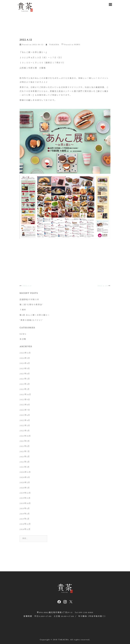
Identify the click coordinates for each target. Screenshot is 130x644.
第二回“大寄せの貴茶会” (31, 305)
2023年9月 (25, 369)
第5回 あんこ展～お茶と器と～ (35, 315)
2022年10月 (25, 395)
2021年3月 (25, 467)
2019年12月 (25, 493)
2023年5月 (25, 379)
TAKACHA (54, 45)
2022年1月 (25, 431)
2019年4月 (25, 509)
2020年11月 (25, 472)
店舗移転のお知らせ (29, 300)
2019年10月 (25, 503)
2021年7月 (25, 452)
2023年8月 (25, 374)
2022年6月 (25, 415)
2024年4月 (25, 363)
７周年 (23, 310)
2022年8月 (25, 405)
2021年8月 (25, 446)
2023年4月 (25, 384)
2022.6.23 (103, 286)
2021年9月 (25, 441)
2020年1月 (25, 488)
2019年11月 (25, 498)
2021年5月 (25, 457)
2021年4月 (25, 462)
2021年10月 (25, 436)
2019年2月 (25, 514)
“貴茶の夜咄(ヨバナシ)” (31, 320)
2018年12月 (25, 524)
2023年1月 (25, 389)
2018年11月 (25, 529)
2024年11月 (25, 353)
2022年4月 (25, 420)
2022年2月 (25, 426)
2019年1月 (25, 519)
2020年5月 (25, 477)
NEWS (77, 45)
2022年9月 (25, 400)
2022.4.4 (27, 286)
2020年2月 (25, 483)
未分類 (23, 339)
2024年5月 (25, 358)
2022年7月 (25, 410)
